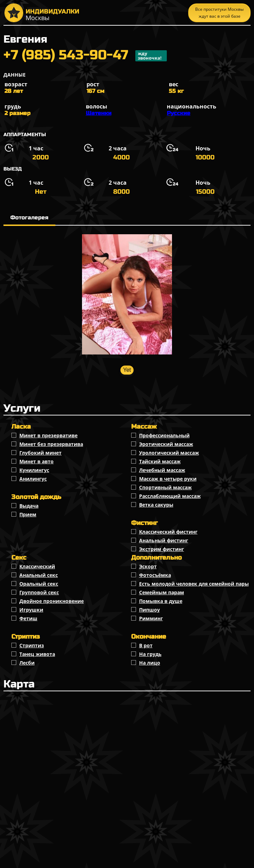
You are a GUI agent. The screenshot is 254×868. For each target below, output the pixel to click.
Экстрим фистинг (162, 549)
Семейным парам (162, 592)
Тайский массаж (160, 461)
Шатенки (99, 113)
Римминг (151, 618)
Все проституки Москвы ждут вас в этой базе (219, 13)
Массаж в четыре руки (168, 479)
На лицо (150, 663)
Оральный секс (39, 584)
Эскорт (148, 566)
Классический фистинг (168, 532)
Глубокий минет (40, 453)
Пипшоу (149, 610)
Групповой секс (39, 592)
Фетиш (28, 618)
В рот (146, 645)
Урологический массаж (169, 453)
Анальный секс (39, 575)
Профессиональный (164, 435)
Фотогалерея (29, 217)
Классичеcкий (37, 566)
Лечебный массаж (162, 470)
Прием (28, 514)
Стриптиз (32, 645)
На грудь (150, 654)
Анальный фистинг (164, 540)
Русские (179, 113)
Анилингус (33, 479)
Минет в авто (37, 461)
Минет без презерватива (51, 444)
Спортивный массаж (165, 487)
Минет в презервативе (48, 435)
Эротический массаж (166, 444)
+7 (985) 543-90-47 (85, 56)
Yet (127, 370)
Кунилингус (34, 470)
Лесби (27, 663)
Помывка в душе (161, 601)
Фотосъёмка (155, 575)
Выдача (29, 506)
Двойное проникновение (52, 601)
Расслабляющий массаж (170, 496)
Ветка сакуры (156, 505)
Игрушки (31, 610)
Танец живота (37, 654)
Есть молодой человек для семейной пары (194, 584)
